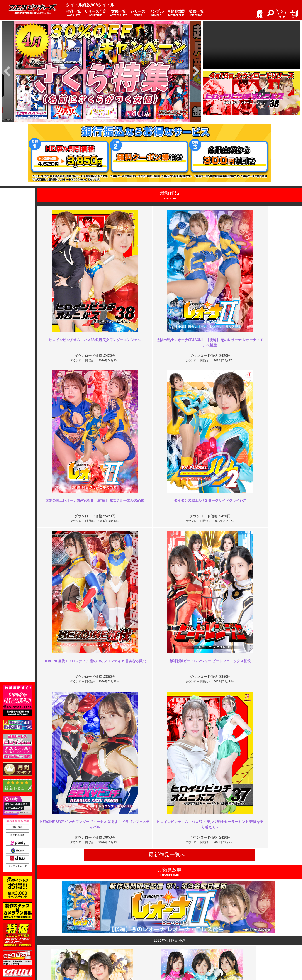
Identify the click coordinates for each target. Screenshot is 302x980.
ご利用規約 (111, 934)
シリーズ (138, 13)
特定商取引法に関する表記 (122, 939)
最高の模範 (233, 771)
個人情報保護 (113, 944)
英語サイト (161, 949)
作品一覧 (73, 13)
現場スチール (63, 953)
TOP (57, 934)
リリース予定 (95, 13)
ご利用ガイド (63, 939)
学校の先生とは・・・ (109, 771)
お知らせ (160, 934)
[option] (102, 71)
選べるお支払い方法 (68, 949)
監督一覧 (197, 13)
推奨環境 (60, 944)
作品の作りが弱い (106, 850)
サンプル (156, 13)
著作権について (114, 949)
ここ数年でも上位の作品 (243, 850)
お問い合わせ (163, 944)
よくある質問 (163, 939)
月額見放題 (176, 13)
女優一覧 (119, 13)
